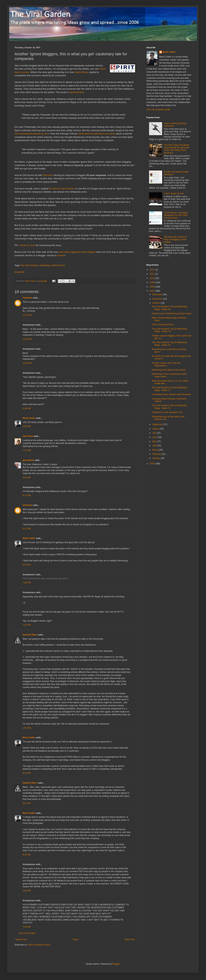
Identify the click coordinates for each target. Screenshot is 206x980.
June (155, 437)
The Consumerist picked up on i (31, 134)
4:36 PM (27, 409)
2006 (153, 464)
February (157, 454)
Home (76, 940)
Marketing (45, 265)
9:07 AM (27, 803)
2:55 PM (27, 728)
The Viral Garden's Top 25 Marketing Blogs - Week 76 (169, 407)
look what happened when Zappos (77, 252)
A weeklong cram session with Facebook (171, 394)
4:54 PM (27, 426)
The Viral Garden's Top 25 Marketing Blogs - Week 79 (169, 330)
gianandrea (28, 460)
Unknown (27, 298)
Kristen (61, 255)
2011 (153, 274)
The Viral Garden (29, 265)
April (155, 446)
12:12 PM (27, 315)
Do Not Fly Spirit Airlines (62, 189)
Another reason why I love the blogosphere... (166, 364)
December (158, 295)
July (155, 433)
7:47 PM (27, 450)
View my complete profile (158, 109)
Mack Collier (29, 418)
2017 (153, 270)
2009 (153, 282)
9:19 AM (27, 855)
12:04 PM (27, 363)
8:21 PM (27, 529)
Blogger (116, 964)
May (155, 441)
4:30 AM (27, 478)
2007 (153, 291)
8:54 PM (27, 773)
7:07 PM (27, 625)
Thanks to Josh (27, 245)
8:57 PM (27, 565)
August (156, 429)
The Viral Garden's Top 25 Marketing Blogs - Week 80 (169, 308)
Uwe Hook (28, 436)
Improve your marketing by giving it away (171, 313)
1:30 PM (27, 891)
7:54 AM (27, 927)
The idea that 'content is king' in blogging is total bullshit (175, 239)
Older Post (129, 940)
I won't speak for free (174, 194)
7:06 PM (27, 583)
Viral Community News (163, 324)
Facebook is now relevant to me (167, 412)
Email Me (19, 272)
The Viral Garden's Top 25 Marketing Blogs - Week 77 (169, 389)
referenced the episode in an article (97, 134)
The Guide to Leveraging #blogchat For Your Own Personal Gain (176, 215)
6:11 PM (27, 495)
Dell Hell (48, 175)
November (158, 299)
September (158, 424)
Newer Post (21, 940)
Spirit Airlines (82, 72)
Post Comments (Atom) (39, 945)
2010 (153, 278)
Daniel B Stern (30, 635)
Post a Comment (27, 933)
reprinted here (76, 92)
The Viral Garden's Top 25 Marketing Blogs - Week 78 (169, 344)
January (156, 458)
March (156, 450)
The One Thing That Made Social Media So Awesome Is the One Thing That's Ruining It (177, 149)
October (156, 303)
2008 (153, 287)
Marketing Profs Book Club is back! (169, 370)
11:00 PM (27, 339)
